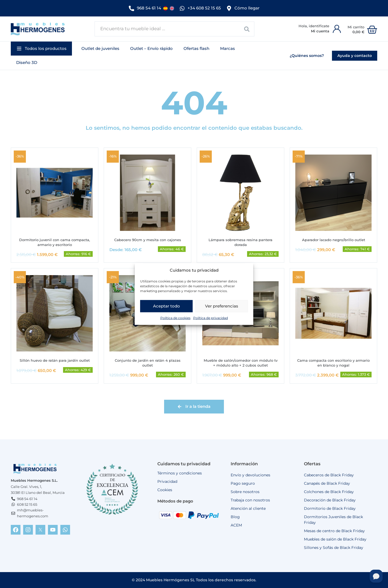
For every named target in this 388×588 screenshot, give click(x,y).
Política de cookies (175, 318)
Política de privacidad (211, 318)
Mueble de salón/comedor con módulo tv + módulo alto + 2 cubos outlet (241, 362)
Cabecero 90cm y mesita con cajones (148, 238)
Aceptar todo (167, 306)
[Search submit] (247, 27)
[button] (41, 47)
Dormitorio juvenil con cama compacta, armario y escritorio (55, 241)
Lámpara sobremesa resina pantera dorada (241, 241)
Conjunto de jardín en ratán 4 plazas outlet (148, 362)
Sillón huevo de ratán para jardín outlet (55, 360)
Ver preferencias (222, 306)
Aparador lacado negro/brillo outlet (334, 238)
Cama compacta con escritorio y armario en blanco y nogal (334, 362)
